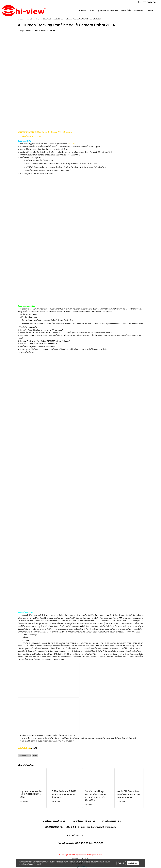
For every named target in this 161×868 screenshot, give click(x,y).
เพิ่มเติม (151, 11)
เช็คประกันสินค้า (111, 821)
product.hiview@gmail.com (101, 827)
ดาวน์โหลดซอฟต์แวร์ (53, 821)
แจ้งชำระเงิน (139, 11)
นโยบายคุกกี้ (37, 864)
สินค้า (92, 11)
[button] (158, 11)
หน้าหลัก (83, 11)
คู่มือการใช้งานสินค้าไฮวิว (108, 11)
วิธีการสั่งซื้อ (126, 11)
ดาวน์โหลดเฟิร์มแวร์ (84, 821)
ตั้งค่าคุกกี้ (121, 863)
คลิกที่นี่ (34, 748)
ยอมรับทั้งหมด (133, 863)
